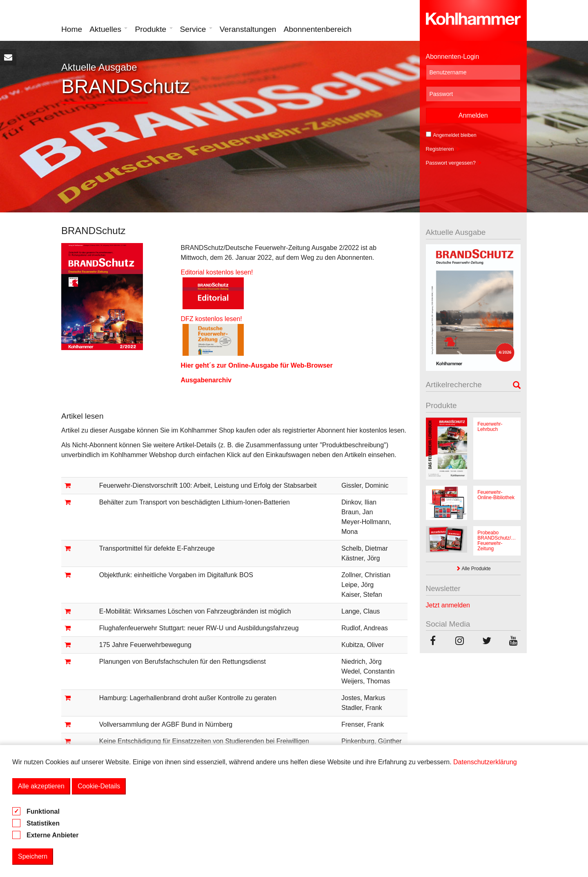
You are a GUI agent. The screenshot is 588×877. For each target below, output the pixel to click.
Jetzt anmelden (448, 605)
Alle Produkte (473, 569)
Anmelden (473, 115)
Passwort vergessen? (454, 163)
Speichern (33, 856)
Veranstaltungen (248, 29)
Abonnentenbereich (318, 29)
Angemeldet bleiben (451, 135)
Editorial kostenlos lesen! (217, 272)
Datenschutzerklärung (485, 762)
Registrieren (443, 149)
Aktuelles (108, 29)
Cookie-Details (99, 786)
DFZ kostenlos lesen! (217, 319)
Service (196, 29)
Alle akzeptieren (41, 786)
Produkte (154, 29)
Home (72, 29)
